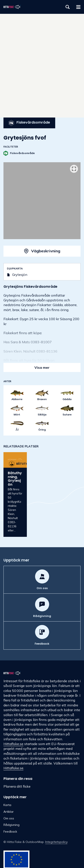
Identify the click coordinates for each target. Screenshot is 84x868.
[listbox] (42, 201)
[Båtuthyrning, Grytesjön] (15, 494)
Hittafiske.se (13, 744)
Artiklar (9, 812)
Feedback (10, 831)
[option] (42, 201)
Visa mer (42, 367)
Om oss (9, 818)
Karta (7, 805)
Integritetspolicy (56, 842)
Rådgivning (11, 825)
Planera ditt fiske (17, 786)
